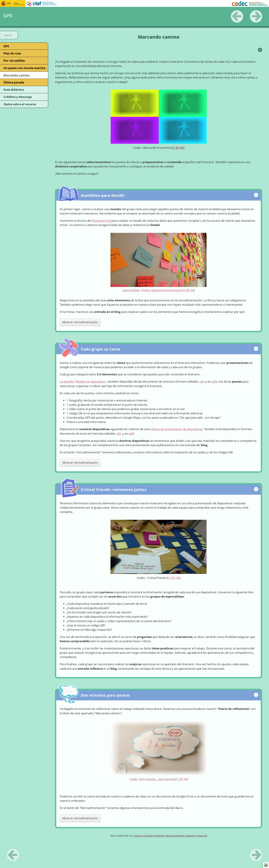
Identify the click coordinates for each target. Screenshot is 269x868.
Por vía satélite (14, 61)
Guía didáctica (14, 90)
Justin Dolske (131, 290)
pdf (214, 381)
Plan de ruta (12, 53)
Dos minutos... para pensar (156, 779)
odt (202, 381)
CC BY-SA (177, 148)
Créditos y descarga (18, 97)
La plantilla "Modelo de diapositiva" (83, 381)
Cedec (133, 779)
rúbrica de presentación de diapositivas (177, 429)
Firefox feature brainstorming (160, 290)
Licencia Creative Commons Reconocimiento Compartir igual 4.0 (170, 836)
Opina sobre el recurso (20, 104)
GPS (6, 46)
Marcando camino (17, 75)
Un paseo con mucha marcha (24, 68)
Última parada (14, 82)
